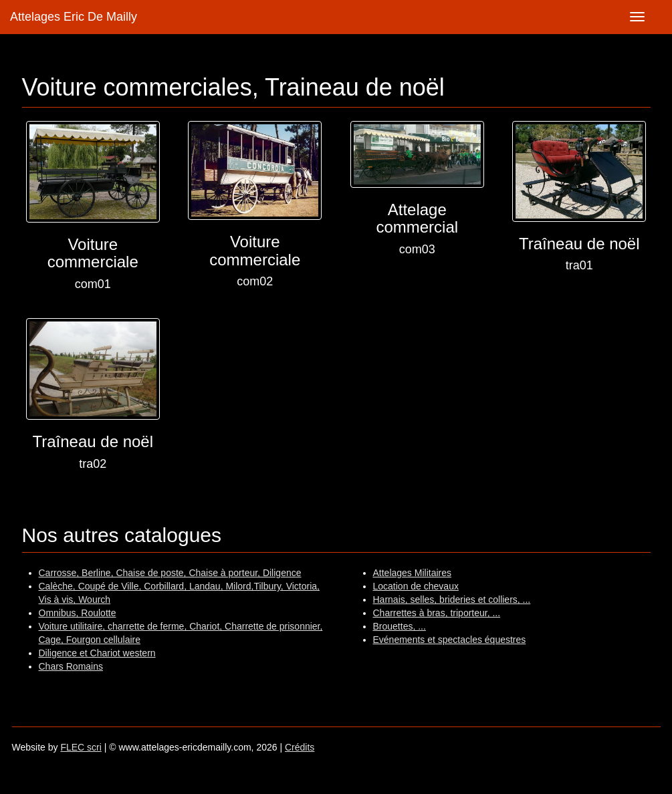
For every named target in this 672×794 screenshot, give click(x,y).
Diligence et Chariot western (97, 653)
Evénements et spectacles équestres (450, 640)
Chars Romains (71, 666)
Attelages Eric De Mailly (74, 17)
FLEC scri (81, 747)
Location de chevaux (416, 586)
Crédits (300, 747)
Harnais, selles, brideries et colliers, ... (452, 600)
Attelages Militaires (413, 573)
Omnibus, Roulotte (78, 613)
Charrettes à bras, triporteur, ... (437, 613)
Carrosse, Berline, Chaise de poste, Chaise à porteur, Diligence (170, 573)
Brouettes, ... (400, 626)
